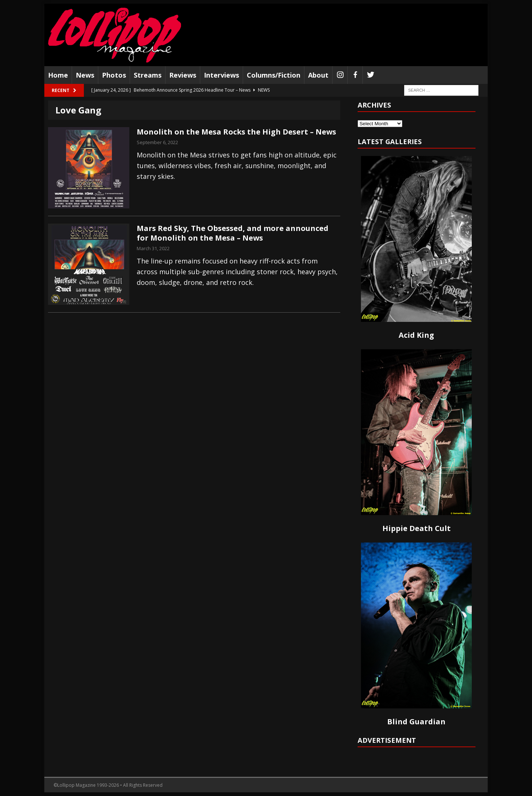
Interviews (221, 75)
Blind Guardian (416, 722)
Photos (114, 75)
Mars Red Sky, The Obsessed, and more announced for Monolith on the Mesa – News (233, 233)
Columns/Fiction (274, 75)
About (318, 75)
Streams (148, 75)
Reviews (183, 75)
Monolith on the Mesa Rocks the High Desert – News (236, 132)
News (85, 75)
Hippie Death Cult (417, 528)
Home (58, 75)
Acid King (416, 335)
